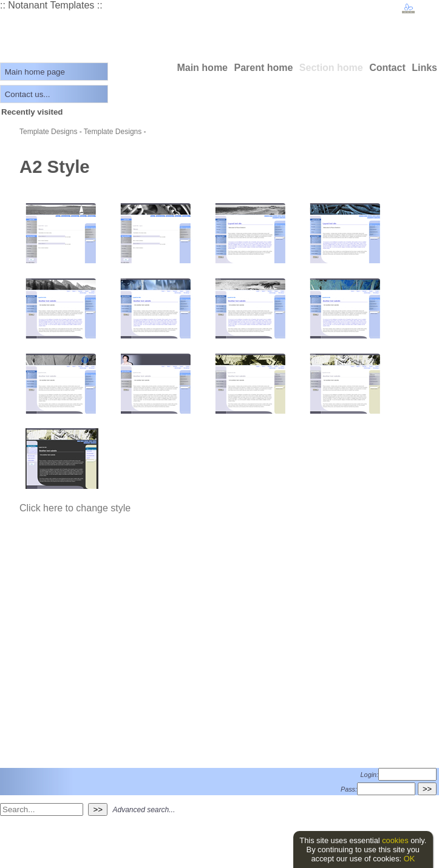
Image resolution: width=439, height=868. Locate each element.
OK (410, 859)
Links (424, 68)
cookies (395, 840)
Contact (387, 68)
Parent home (263, 68)
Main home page (35, 72)
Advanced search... (144, 810)
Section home (331, 68)
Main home (202, 68)
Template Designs (48, 132)
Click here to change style (75, 508)
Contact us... (28, 94)
